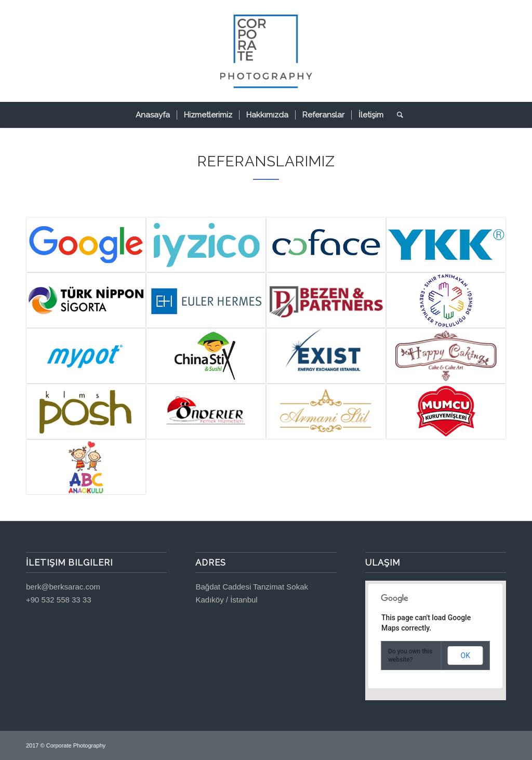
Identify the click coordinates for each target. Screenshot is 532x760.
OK (465, 656)
